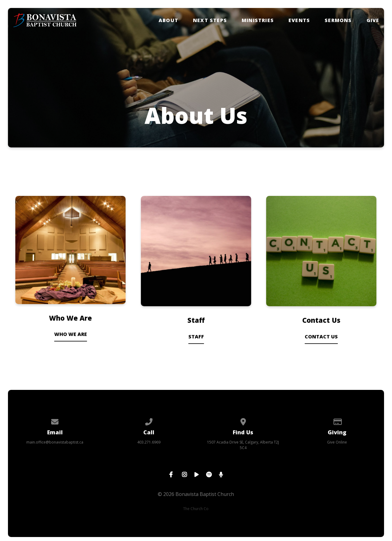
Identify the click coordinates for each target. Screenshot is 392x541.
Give (373, 20)
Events (299, 20)
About (168, 20)
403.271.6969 (149, 442)
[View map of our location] (243, 421)
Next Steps (210, 20)
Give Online (337, 442)
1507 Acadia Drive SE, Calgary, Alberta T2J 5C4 (243, 445)
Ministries (258, 20)
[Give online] (337, 421)
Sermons (338, 20)
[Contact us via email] (55, 421)
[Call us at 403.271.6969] (149, 421)
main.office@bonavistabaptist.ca (55, 442)
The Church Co (196, 509)
